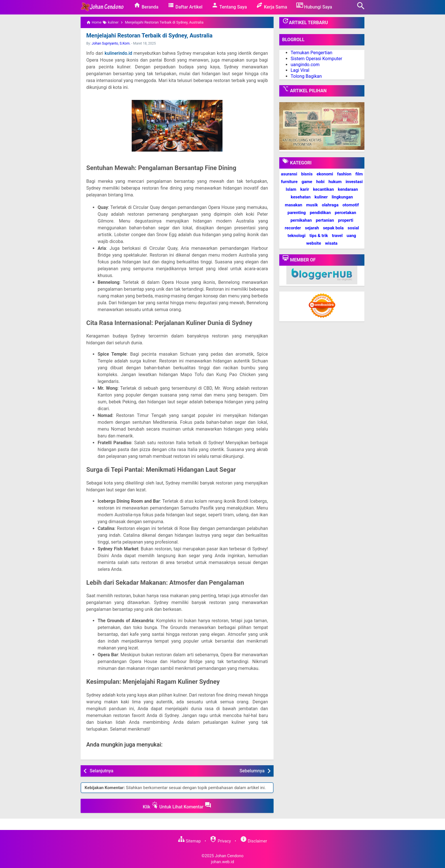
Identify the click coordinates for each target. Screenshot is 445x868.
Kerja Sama (272, 6)
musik (312, 205)
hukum (335, 182)
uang (351, 236)
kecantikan (324, 189)
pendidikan (320, 213)
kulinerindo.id (118, 53)
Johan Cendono (229, 856)
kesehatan (301, 197)
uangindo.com (305, 65)
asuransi (289, 174)
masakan (294, 205)
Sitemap (189, 841)
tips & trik (319, 236)
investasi (354, 182)
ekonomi (325, 174)
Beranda (146, 6)
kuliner (321, 197)
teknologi (296, 236)
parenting (297, 213)
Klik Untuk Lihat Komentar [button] (177, 806)
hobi (320, 182)
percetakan (346, 213)
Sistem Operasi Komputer (316, 59)
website (314, 243)
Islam (291, 189)
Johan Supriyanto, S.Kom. (111, 43)
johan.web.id (222, 862)
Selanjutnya (101, 771)
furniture (289, 182)
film (359, 174)
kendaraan (348, 189)
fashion (344, 174)
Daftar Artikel (185, 6)
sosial (353, 228)
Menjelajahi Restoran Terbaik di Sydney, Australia (149, 35)
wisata (331, 243)
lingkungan (342, 197)
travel (337, 236)
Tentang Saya (229, 6)
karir (305, 189)
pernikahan (301, 220)
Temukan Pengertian (311, 53)
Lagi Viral (300, 70)
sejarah (312, 228)
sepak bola (333, 228)
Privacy (220, 841)
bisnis (307, 174)
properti (346, 220)
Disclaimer (254, 841)
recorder (293, 228)
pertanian (325, 220)
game (307, 182)
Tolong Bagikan (306, 76)
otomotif (351, 205)
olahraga (330, 205)
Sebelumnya (252, 771)
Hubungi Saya (314, 6)
